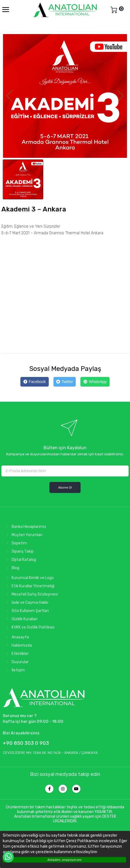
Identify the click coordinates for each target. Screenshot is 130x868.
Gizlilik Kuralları (21, 619)
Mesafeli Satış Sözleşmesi (31, 594)
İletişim (14, 670)
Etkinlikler (16, 654)
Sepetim (16, 543)
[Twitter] (65, 382)
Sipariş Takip (19, 551)
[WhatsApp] (95, 382)
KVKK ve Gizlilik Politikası (29, 627)
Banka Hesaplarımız (25, 527)
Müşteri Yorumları (23, 535)
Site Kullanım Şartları (26, 611)
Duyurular (16, 662)
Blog (12, 568)
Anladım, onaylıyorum (64, 860)
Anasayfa (17, 637)
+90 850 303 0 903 (26, 743)
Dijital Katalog (20, 560)
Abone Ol (65, 487)
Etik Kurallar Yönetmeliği (29, 586)
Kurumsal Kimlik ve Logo (29, 578)
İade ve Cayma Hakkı (26, 603)
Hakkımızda (18, 645)
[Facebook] (34, 382)
